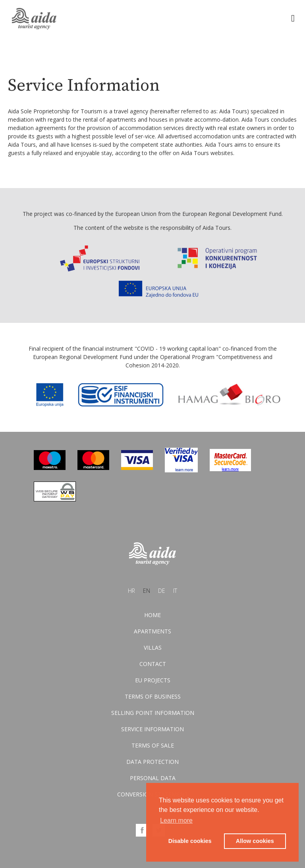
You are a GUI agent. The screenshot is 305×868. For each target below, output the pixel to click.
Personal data (153, 778)
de (162, 591)
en (147, 591)
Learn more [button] (176, 820)
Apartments (152, 631)
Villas (153, 648)
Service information (152, 729)
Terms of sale (153, 745)
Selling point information (153, 713)
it (175, 591)
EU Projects (153, 680)
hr (131, 591)
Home (152, 615)
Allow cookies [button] (255, 841)
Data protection (152, 762)
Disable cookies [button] (190, 841)
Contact (153, 664)
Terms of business (153, 696)
